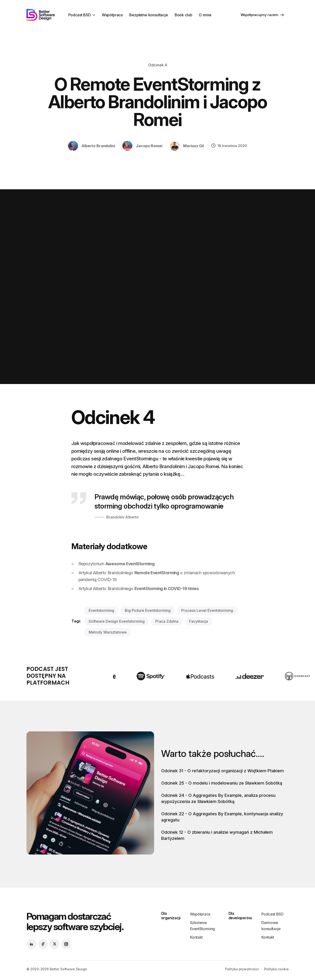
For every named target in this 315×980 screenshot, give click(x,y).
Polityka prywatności (242, 969)
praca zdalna (167, 621)
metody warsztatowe (108, 632)
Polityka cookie (276, 969)
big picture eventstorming (148, 610)
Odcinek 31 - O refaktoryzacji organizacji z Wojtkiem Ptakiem (222, 771)
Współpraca (112, 15)
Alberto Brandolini (98, 146)
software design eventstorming (117, 621)
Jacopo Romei (149, 146)
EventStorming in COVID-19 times (167, 589)
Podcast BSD (80, 15)
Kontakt (196, 937)
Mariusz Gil (193, 146)
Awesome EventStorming (130, 564)
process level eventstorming (207, 610)
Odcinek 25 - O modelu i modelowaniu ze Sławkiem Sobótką (222, 783)
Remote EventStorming (157, 573)
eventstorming (101, 610)
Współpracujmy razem (262, 15)
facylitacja (198, 621)
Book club (183, 15)
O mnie (205, 15)
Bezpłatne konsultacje (149, 15)
